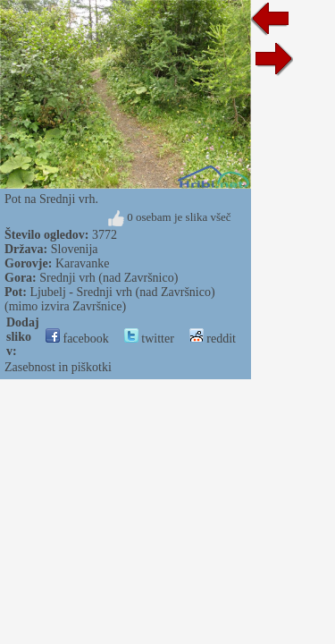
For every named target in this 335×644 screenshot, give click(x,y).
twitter (149, 339)
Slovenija (75, 249)
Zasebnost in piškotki (58, 367)
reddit (213, 339)
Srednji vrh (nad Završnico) (109, 278)
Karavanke (83, 263)
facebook (77, 339)
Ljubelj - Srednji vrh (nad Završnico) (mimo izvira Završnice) (110, 299)
